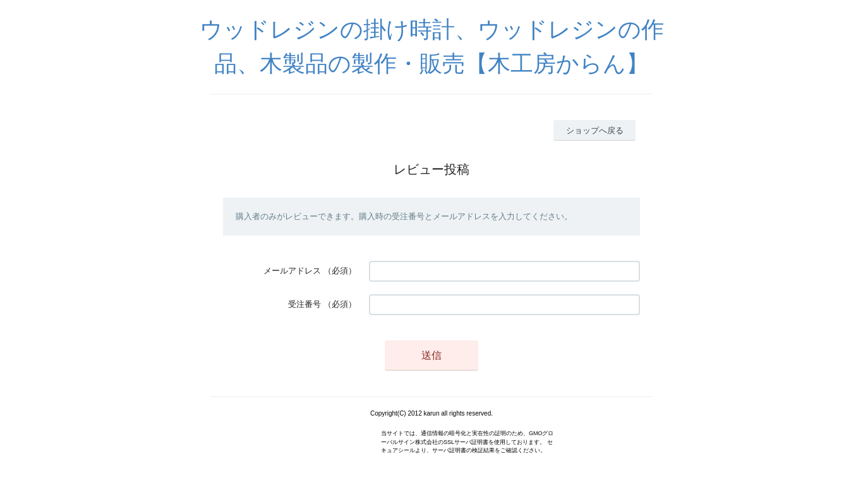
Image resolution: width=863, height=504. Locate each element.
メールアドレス (292, 271)
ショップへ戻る (595, 130)
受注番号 (305, 304)
